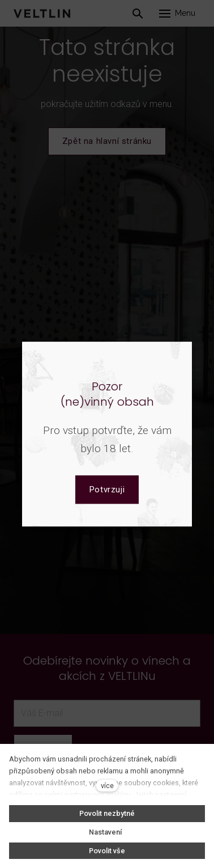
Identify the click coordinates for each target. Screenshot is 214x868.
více (107, 786)
